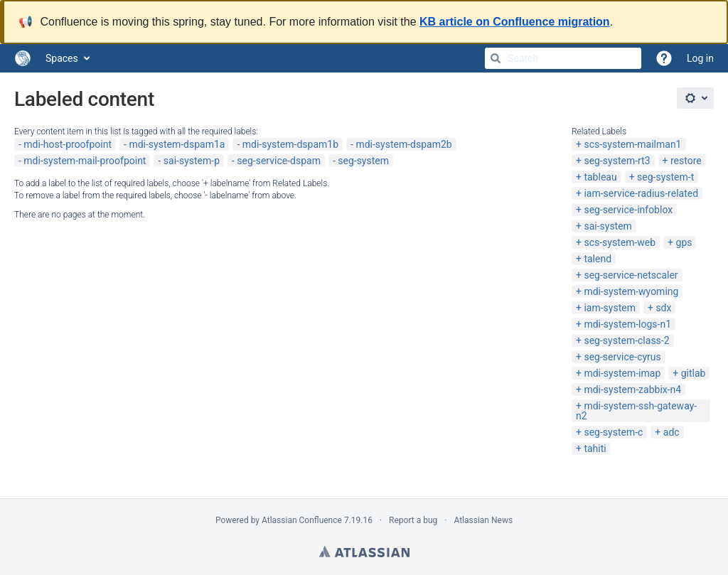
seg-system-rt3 (617, 161)
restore (686, 161)
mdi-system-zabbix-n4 (632, 389)
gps (684, 242)
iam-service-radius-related (641, 193)
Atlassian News (483, 520)
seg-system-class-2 (626, 340)
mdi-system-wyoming (631, 291)
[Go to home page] (23, 58)
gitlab (694, 373)
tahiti (595, 448)
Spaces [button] (62, 58)
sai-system (607, 226)
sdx (663, 308)
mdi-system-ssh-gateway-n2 (636, 411)
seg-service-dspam (279, 161)
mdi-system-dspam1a (177, 144)
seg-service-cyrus (622, 357)
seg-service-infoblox (628, 210)
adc (671, 432)
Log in (700, 58)
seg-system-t (665, 177)
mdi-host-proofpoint (68, 144)
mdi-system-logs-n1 (627, 324)
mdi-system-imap (622, 373)
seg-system (363, 161)
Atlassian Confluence (302, 520)
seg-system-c (613, 432)
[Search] (496, 58)
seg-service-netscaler (631, 275)
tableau (600, 177)
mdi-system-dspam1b (290, 144)
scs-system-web (620, 242)
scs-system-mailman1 (632, 144)
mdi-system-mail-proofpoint (85, 161)
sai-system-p (192, 161)
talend (598, 259)
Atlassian (364, 552)
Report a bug (413, 520)
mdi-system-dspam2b (403, 144)
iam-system (610, 308)
